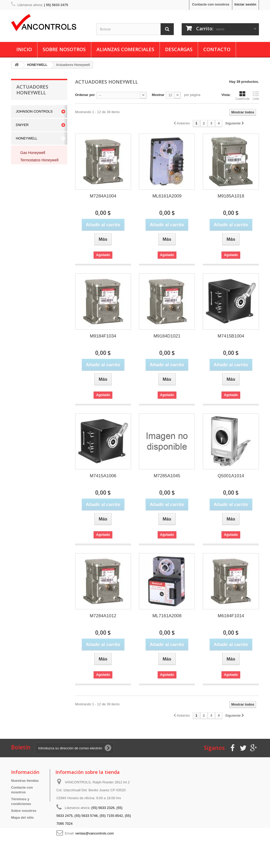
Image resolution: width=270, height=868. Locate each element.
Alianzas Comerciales (125, 49)
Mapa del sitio (22, 818)
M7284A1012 (103, 616)
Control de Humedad (37, 236)
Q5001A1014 (231, 476)
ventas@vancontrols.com (94, 833)
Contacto (217, 49)
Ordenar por (85, 95)
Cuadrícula (242, 95)
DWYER (22, 125)
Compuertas (30, 221)
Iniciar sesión (245, 4)
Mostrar (158, 95)
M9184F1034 (103, 336)
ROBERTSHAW (28, 253)
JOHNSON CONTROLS (34, 111)
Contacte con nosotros (211, 4)
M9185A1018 (231, 196)
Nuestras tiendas (25, 781)
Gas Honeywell (33, 153)
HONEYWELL (27, 138)
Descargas (179, 49)
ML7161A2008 (167, 616)
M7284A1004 (103, 196)
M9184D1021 (167, 336)
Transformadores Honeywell (34, 211)
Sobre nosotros (64, 49)
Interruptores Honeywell (31, 185)
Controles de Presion (39, 229)
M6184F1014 (231, 616)
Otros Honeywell (34, 202)
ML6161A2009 (167, 196)
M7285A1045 (167, 476)
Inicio (24, 49)
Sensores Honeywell (37, 194)
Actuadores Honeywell (39, 167)
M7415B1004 (231, 336)
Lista (256, 95)
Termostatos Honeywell (39, 160)
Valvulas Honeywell (36, 175)
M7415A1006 (103, 476)
